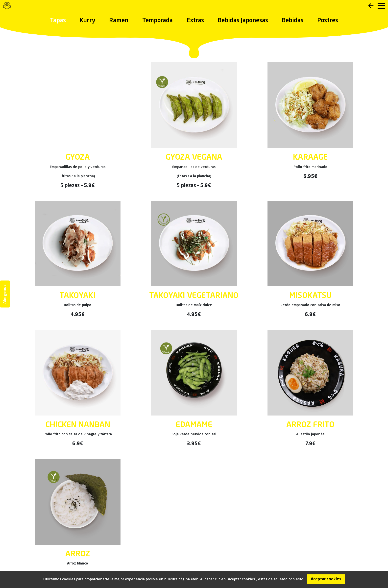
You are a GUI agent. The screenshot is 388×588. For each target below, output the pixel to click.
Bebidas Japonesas (243, 21)
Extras (195, 21)
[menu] (381, 6)
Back (371, 6)
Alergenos (5, 294)
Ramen (119, 21)
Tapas (58, 21)
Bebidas (293, 21)
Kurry (87, 21)
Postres (328, 21)
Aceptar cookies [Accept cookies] (326, 579)
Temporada (158, 21)
